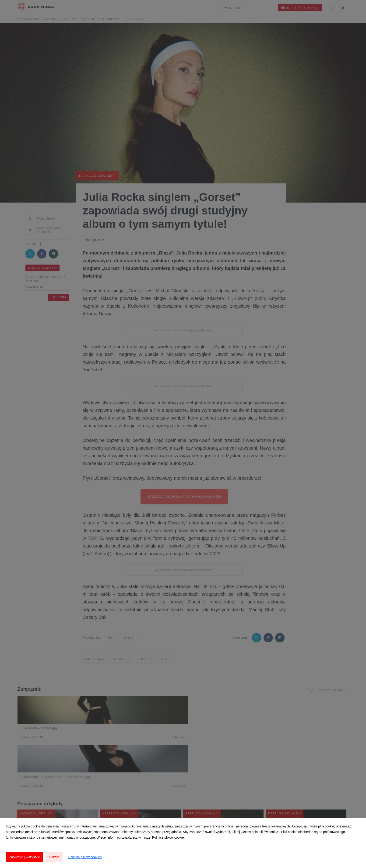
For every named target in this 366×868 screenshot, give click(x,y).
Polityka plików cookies (85, 857)
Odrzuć (54, 857)
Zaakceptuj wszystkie (25, 857)
